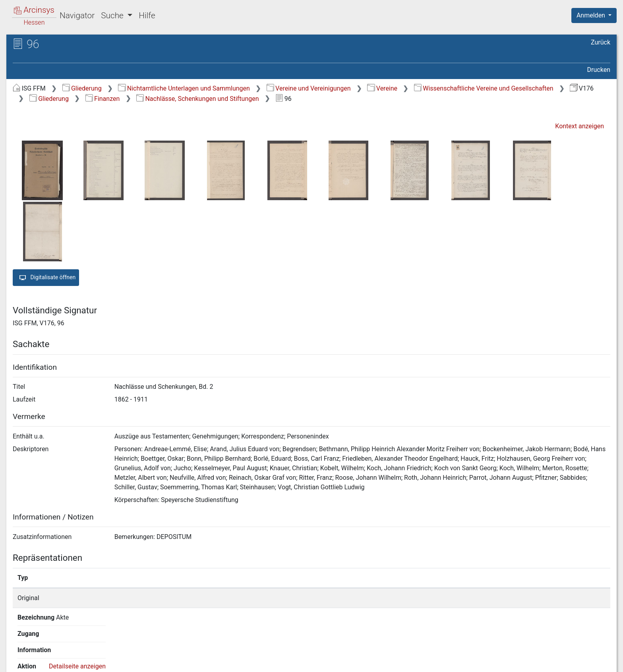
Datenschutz (477, 661)
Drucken (599, 70)
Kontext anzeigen (579, 126)
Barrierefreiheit (538, 661)
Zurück (601, 42)
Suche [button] (113, 15)
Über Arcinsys (418, 661)
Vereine (382, 88)
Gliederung (82, 88)
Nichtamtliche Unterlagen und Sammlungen (184, 88)
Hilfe (147, 15)
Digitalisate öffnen (46, 278)
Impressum (597, 661)
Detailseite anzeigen (486, 598)
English (18, 656)
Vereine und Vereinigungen (309, 88)
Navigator (77, 15)
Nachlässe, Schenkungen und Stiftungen (197, 99)
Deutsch (48, 656)
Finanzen (103, 99)
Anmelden (592, 15)
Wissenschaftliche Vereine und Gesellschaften (484, 88)
